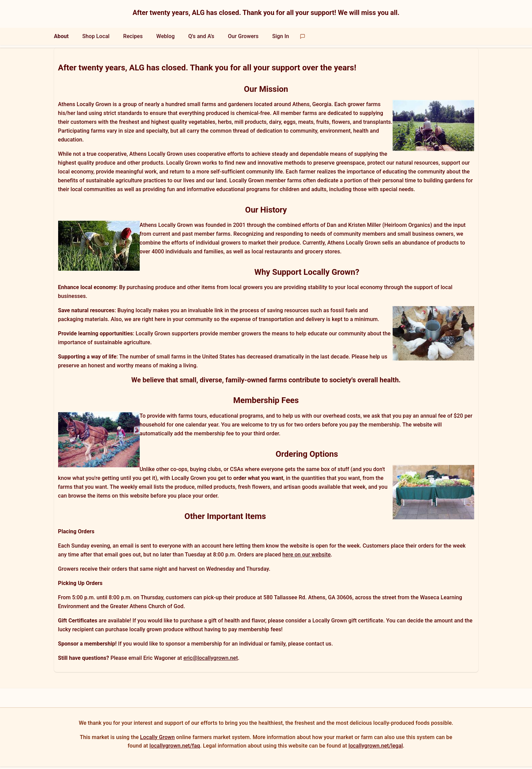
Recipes (133, 36)
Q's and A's (201, 36)
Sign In (281, 36)
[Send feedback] (303, 36)
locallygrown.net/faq (175, 746)
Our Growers (243, 36)
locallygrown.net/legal (376, 746)
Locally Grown (157, 737)
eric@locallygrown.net (210, 658)
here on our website (307, 555)
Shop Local (96, 36)
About (62, 36)
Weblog (166, 36)
